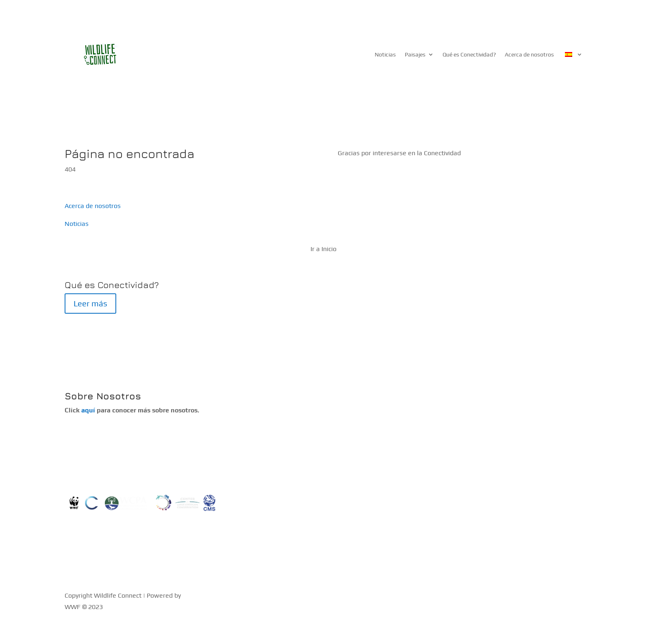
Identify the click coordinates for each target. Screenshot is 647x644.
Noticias (385, 54)
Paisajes (415, 54)
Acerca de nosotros (529, 54)
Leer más (90, 303)
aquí (88, 410)
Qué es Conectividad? (469, 54)
